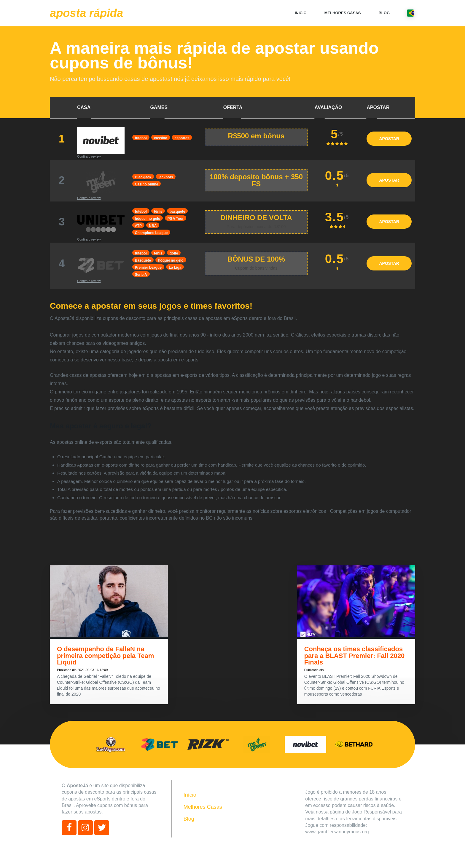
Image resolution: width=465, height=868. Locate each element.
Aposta (86, 13)
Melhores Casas (343, 13)
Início (301, 13)
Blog (384, 13)
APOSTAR (389, 139)
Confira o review (89, 156)
